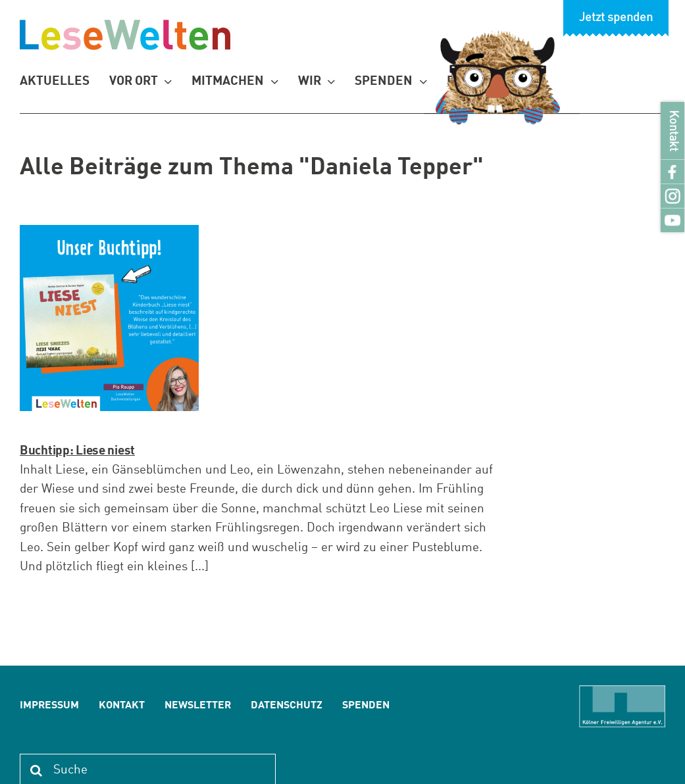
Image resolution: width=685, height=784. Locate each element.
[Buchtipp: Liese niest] (109, 318)
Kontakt (673, 131)
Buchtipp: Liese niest (77, 451)
